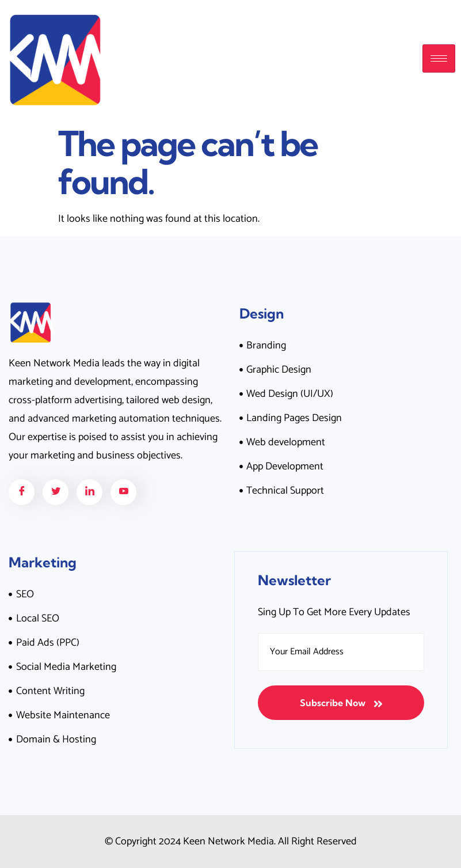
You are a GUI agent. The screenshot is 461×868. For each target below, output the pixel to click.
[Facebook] (22, 492)
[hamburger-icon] (439, 58)
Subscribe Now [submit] (341, 703)
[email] (341, 652)
